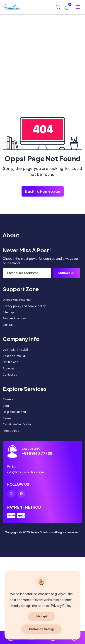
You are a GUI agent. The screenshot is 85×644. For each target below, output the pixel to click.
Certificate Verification (18, 424)
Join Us (8, 325)
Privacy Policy (61, 606)
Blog (6, 406)
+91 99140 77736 (37, 453)
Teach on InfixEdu (15, 356)
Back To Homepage (43, 191)
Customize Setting (41, 629)
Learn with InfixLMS (16, 350)
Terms (7, 418)
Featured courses (15, 318)
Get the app (11, 362)
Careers (8, 399)
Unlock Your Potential (17, 300)
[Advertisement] (42, 43)
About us (9, 368)
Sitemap (8, 312)
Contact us (10, 375)
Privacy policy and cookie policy (24, 306)
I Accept (41, 616)
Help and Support (14, 412)
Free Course (11, 431)
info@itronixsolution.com (25, 472)
